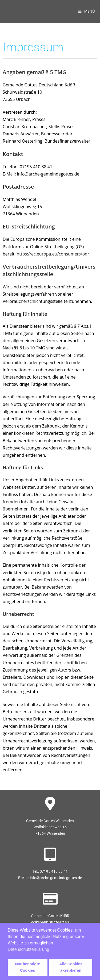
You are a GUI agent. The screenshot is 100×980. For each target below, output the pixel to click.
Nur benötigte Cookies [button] (27, 967)
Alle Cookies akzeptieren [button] (71, 967)
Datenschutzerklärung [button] (29, 949)
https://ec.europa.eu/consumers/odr (53, 254)
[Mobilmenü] (87, 11)
